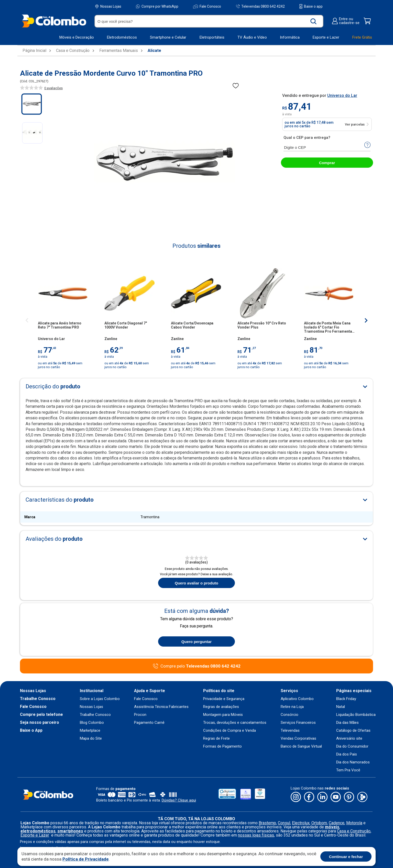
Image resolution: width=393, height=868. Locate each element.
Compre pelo (200, 666)
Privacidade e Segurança (224, 699)
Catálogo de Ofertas (353, 731)
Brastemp (267, 823)
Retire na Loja (292, 707)
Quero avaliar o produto (196, 583)
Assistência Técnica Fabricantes (161, 707)
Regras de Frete (216, 739)
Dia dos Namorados (353, 762)
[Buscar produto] (314, 21)
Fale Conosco (207, 6)
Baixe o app (311, 6)
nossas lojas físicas (256, 835)
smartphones (70, 831)
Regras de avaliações (221, 707)
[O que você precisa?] (202, 21)
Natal (341, 707)
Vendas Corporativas (298, 739)
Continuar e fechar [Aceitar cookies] (346, 857)
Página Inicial (34, 51)
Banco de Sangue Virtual (301, 746)
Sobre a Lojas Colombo (100, 699)
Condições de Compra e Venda (230, 731)
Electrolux (301, 823)
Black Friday (346, 699)
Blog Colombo (92, 723)
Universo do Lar (342, 95)
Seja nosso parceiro (40, 723)
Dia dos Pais (347, 754)
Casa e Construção (73, 51)
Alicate (154, 51)
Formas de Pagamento (222, 746)
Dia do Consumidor (352, 746)
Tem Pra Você (348, 770)
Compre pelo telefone (41, 715)
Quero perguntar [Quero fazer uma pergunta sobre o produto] (196, 642)
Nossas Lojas (108, 7)
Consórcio (290, 715)
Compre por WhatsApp (157, 6)
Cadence (337, 823)
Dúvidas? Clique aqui (179, 800)
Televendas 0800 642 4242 (260, 6)
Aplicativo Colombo (297, 699)
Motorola (354, 823)
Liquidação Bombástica (356, 715)
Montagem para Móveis (223, 715)
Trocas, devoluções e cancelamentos (235, 723)
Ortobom (319, 823)
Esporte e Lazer (35, 835)
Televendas (290, 731)
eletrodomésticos (38, 831)
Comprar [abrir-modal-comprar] (327, 163)
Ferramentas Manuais (119, 51)
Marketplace (90, 731)
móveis (332, 827)
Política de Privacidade (86, 859)
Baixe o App (31, 730)
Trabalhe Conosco (38, 699)
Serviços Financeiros (298, 723)
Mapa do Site (91, 739)
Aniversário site (349, 739)
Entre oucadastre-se (346, 21)
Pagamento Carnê (149, 723)
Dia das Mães (347, 723)
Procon (140, 715)
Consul (284, 823)
